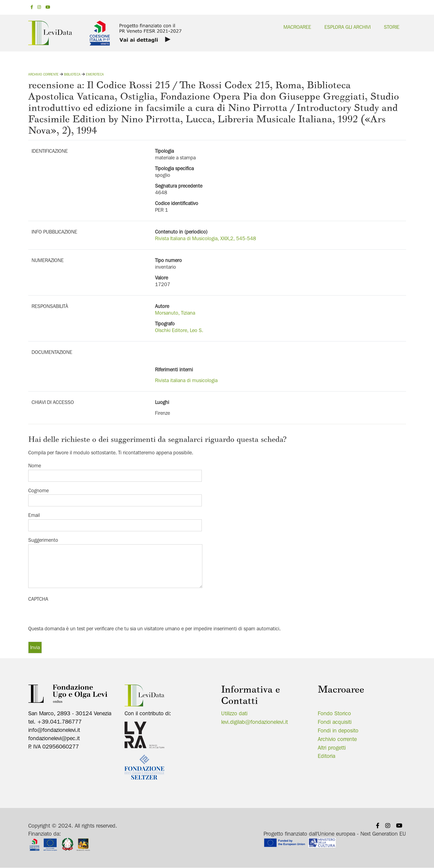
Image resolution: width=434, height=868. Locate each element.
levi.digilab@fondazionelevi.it (255, 722)
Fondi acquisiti (335, 722)
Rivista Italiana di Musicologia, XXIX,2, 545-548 (206, 238)
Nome (35, 466)
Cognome (38, 490)
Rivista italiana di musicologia (186, 380)
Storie (392, 27)
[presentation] (70, 614)
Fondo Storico (334, 713)
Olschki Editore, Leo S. (179, 330)
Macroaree (297, 27)
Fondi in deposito (338, 730)
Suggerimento (43, 540)
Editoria (326, 756)
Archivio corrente (43, 74)
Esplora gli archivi (348, 27)
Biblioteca (72, 74)
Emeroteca (95, 74)
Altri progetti (332, 748)
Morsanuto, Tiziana (175, 313)
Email (34, 515)
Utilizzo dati (234, 713)
